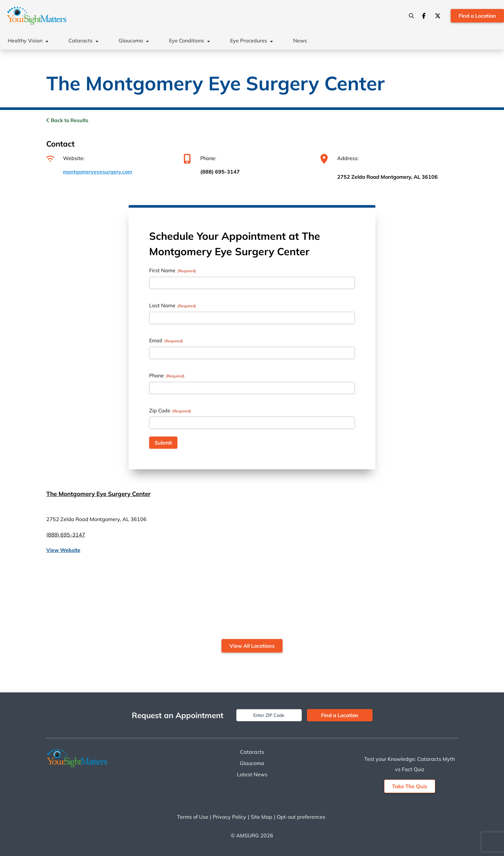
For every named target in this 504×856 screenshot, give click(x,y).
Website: (65, 158)
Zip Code (170, 410)
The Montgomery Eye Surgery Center (98, 494)
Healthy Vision (25, 41)
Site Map (261, 817)
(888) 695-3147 (220, 172)
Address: (340, 158)
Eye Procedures (249, 41)
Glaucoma (131, 41)
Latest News (252, 774)
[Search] (411, 16)
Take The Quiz (410, 786)
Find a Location (477, 16)
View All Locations (252, 646)
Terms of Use (193, 817)
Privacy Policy (230, 817)
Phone (167, 375)
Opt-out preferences (301, 817)
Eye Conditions (187, 41)
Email (166, 340)
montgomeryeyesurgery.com (98, 172)
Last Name (173, 305)
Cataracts (81, 41)
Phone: (200, 158)
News (300, 41)
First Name (173, 270)
